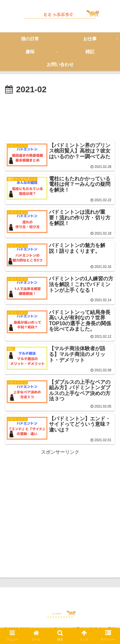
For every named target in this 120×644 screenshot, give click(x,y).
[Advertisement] (60, 116)
